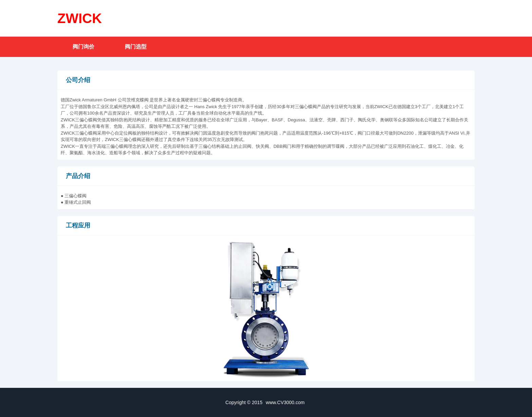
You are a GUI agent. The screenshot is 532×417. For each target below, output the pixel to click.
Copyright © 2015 (266, 402)
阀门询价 (83, 47)
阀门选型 (136, 47)
